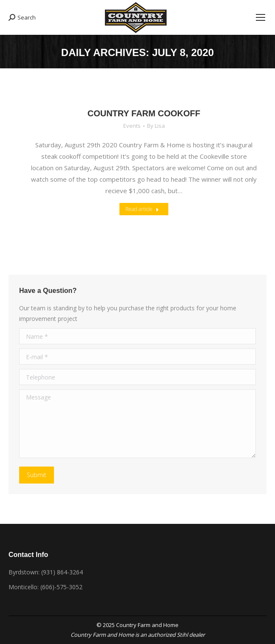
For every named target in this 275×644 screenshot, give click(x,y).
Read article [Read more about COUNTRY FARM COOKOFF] (142, 209)
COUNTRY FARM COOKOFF (144, 113)
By (156, 126)
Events (132, 126)
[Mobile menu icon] (261, 17)
